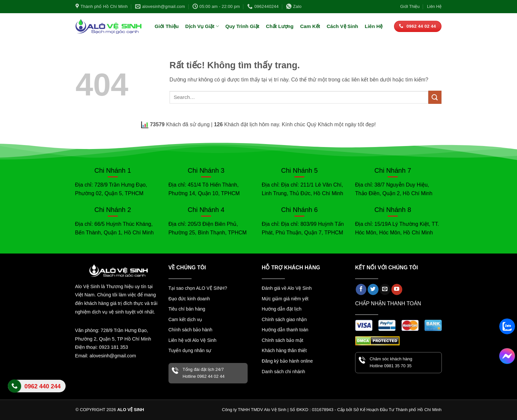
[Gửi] (435, 97)
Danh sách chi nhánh (284, 372)
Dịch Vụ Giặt (202, 26)
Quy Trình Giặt (243, 26)
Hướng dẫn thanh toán (285, 330)
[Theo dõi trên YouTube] (397, 289)
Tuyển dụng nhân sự (190, 350)
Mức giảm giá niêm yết (285, 299)
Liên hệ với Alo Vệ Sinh (193, 340)
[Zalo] (507, 326)
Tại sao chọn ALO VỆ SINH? (198, 288)
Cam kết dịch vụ (185, 319)
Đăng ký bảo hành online (287, 361)
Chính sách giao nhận (284, 319)
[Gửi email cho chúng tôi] (385, 289)
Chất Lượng (280, 26)
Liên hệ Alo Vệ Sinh (37, 390)
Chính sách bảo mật (283, 340)
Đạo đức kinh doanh (189, 299)
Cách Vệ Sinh (343, 26)
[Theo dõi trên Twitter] (373, 289)
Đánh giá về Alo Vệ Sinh (287, 288)
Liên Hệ (434, 6)
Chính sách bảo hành (190, 330)
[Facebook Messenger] (507, 356)
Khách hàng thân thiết (284, 350)
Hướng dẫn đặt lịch (282, 309)
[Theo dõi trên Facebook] (361, 289)
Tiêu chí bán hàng (187, 309)
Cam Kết (310, 26)
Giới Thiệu (410, 6)
